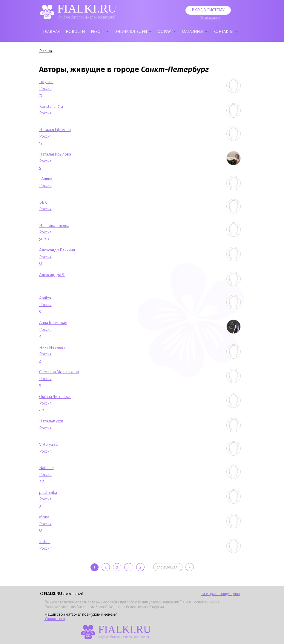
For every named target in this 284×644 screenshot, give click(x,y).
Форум (164, 32)
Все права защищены (221, 594)
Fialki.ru (186, 602)
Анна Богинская (53, 323)
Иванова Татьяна (54, 226)
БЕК (43, 202)
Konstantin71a (51, 106)
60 (42, 410)
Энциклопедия (131, 32)
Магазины (192, 32)
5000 (44, 239)
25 (41, 95)
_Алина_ (47, 179)
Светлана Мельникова (59, 372)
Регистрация (210, 18)
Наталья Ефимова (55, 130)
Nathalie (46, 468)
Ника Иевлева (52, 347)
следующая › (168, 567)
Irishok (45, 542)
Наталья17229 (51, 421)
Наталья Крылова (55, 154)
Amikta (45, 298)
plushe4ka (48, 492)
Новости (75, 32)
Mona (44, 517)
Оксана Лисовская (55, 397)
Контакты (223, 32)
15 (41, 143)
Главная (51, 32)
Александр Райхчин (57, 250)
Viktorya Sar (49, 444)
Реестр (98, 32)
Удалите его (55, 619)
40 (42, 481)
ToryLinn (46, 82)
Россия (45, 89)
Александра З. (52, 275)
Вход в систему (208, 10)
